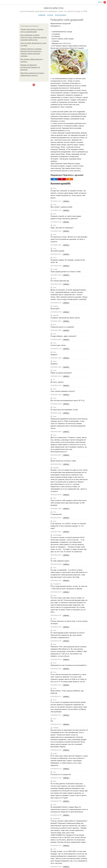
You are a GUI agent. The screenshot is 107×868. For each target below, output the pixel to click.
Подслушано (60, 15)
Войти (100, 2)
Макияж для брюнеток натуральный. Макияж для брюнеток (30, 67)
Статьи (50, 15)
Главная (42, 15)
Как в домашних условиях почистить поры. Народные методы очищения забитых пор (34, 37)
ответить (66, 201)
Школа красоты (54, 8)
